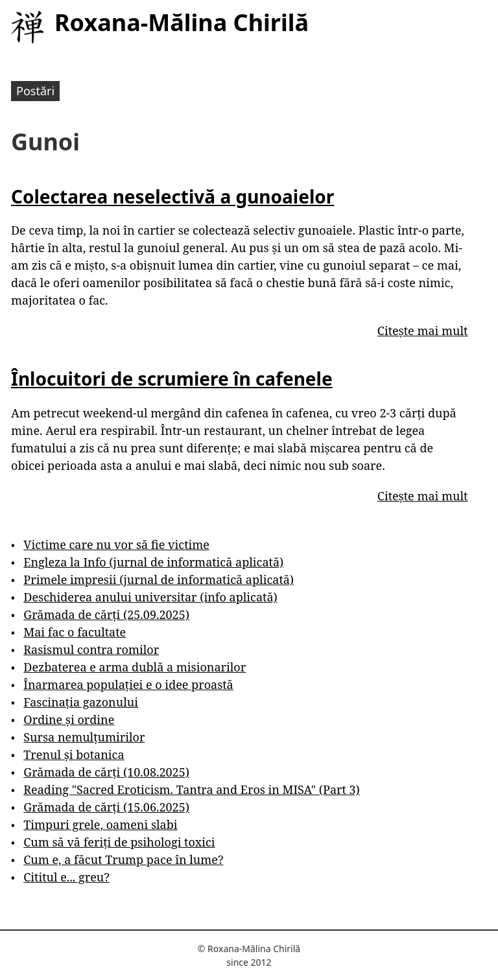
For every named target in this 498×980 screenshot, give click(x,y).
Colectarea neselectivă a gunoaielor (172, 196)
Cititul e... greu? (66, 877)
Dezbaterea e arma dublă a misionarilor (135, 667)
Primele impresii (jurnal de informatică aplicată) (159, 579)
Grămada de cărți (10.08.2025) (106, 772)
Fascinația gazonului (81, 702)
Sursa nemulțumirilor (84, 737)
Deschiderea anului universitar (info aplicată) (150, 597)
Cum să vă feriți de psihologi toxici (119, 842)
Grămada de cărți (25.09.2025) (106, 614)
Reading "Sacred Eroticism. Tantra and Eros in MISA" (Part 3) (192, 789)
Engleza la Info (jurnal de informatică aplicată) (153, 562)
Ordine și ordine (69, 719)
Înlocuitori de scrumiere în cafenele (172, 379)
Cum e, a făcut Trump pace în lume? (123, 859)
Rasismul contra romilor (91, 649)
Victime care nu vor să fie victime (116, 544)
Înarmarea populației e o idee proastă (128, 684)
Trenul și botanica (74, 754)
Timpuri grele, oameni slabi (100, 824)
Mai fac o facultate (75, 632)
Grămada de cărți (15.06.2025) (106, 807)
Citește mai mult (422, 331)
